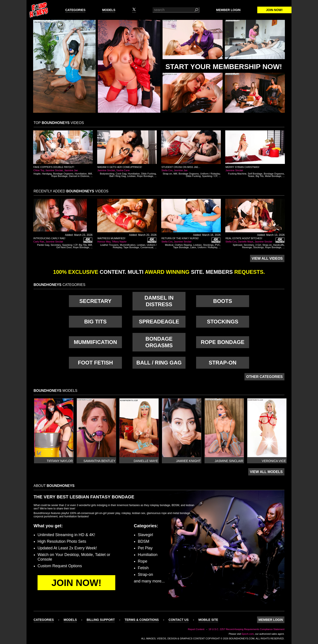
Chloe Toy (39, 170)
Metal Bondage (273, 176)
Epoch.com (248, 634)
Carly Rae (39, 242)
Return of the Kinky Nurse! (180, 238)
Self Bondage (255, 174)
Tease (251, 176)
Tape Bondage (131, 247)
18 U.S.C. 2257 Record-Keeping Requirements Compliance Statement (246, 629)
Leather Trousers (109, 245)
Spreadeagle (159, 322)
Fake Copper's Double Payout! (54, 167)
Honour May (104, 242)
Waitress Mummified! (111, 238)
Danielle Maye (246, 242)
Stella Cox (167, 170)
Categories (75, 10)
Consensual (147, 247)
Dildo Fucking (149, 174)
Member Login (228, 10)
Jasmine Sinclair (54, 170)
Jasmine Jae (71, 170)
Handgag (47, 174)
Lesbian (132, 176)
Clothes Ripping (183, 245)
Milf (90, 174)
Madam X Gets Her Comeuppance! (120, 167)
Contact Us (179, 620)
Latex (193, 247)
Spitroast (238, 245)
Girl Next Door (64, 247)
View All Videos (267, 258)
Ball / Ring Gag (118, 176)
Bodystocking (107, 174)
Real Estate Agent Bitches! (244, 238)
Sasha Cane (123, 170)
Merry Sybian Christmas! (242, 167)
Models (109, 10)
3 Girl (258, 245)
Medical (169, 245)
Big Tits (260, 176)
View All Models (266, 472)
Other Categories (264, 377)
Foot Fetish (96, 363)
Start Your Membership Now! (224, 67)
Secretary (56, 245)
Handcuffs (279, 245)
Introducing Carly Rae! (49, 238)
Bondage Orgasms (63, 174)
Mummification (128, 245)
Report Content (196, 629)
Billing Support (101, 620)
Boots (222, 301)
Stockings (208, 245)
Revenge (247, 247)
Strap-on (167, 174)
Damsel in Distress (79, 176)
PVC (217, 245)
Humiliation (81, 174)
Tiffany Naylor (119, 242)
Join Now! (274, 10)
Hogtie (37, 174)
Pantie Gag (43, 245)
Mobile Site (208, 620)
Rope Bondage (60, 176)
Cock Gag (121, 174)
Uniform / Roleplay (210, 174)
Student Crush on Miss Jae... (181, 167)
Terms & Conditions (142, 620)
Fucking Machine (237, 174)
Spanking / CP (210, 176)
